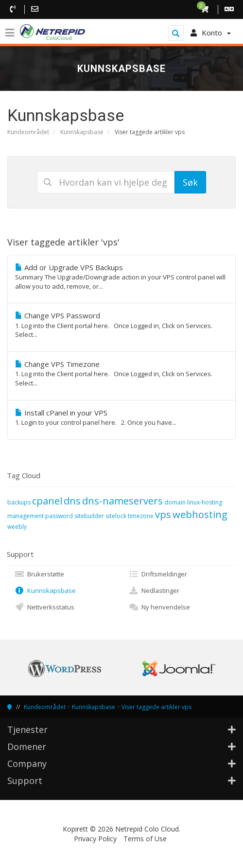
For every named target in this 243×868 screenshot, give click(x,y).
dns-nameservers (122, 501)
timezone (141, 516)
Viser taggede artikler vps (156, 707)
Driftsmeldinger (158, 574)
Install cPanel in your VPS (121, 417)
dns (72, 501)
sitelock (116, 516)
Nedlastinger (154, 590)
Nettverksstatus (44, 607)
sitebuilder (89, 516)
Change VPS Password (121, 325)
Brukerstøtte (39, 574)
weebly (17, 527)
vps (163, 514)
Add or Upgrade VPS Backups (121, 277)
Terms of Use (145, 839)
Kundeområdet (28, 132)
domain (175, 502)
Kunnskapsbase (82, 132)
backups (19, 502)
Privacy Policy (95, 839)
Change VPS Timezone (121, 373)
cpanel (47, 501)
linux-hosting (205, 502)
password (59, 516)
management (26, 516)
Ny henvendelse (159, 607)
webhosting (200, 514)
